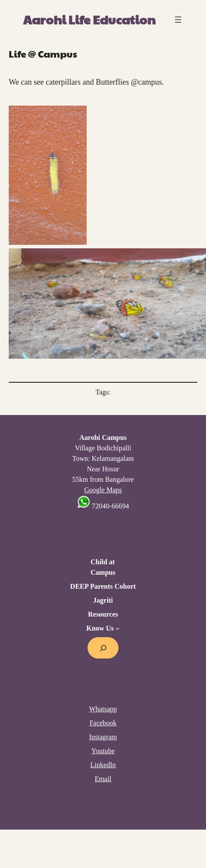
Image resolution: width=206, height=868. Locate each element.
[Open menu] (178, 20)
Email (103, 779)
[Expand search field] (103, 648)
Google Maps (103, 490)
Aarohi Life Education (89, 19)
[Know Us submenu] (118, 628)
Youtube (103, 751)
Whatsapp (103, 709)
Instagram (103, 737)
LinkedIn (103, 765)
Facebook (103, 723)
